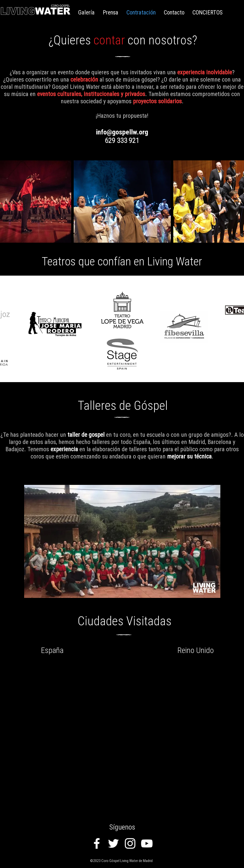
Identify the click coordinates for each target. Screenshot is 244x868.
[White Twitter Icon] (113, 843)
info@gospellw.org (122, 132)
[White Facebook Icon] (97, 843)
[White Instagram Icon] (130, 843)
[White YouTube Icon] (147, 843)
